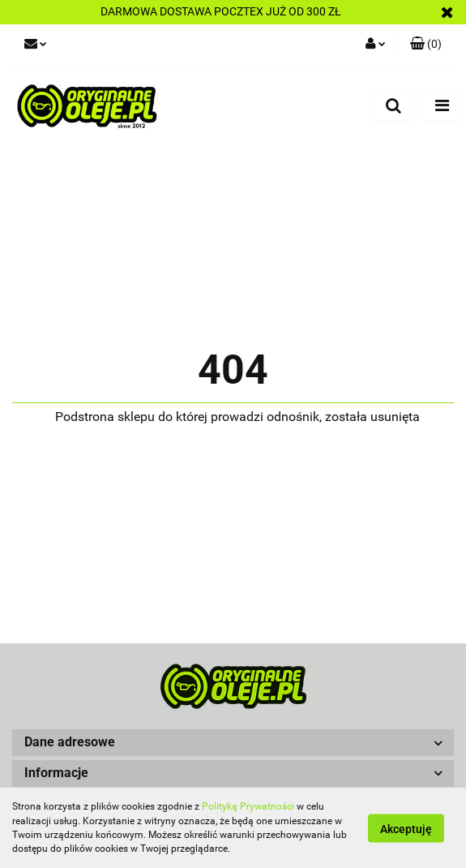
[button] (233, 743)
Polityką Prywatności (248, 806)
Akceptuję (406, 828)
